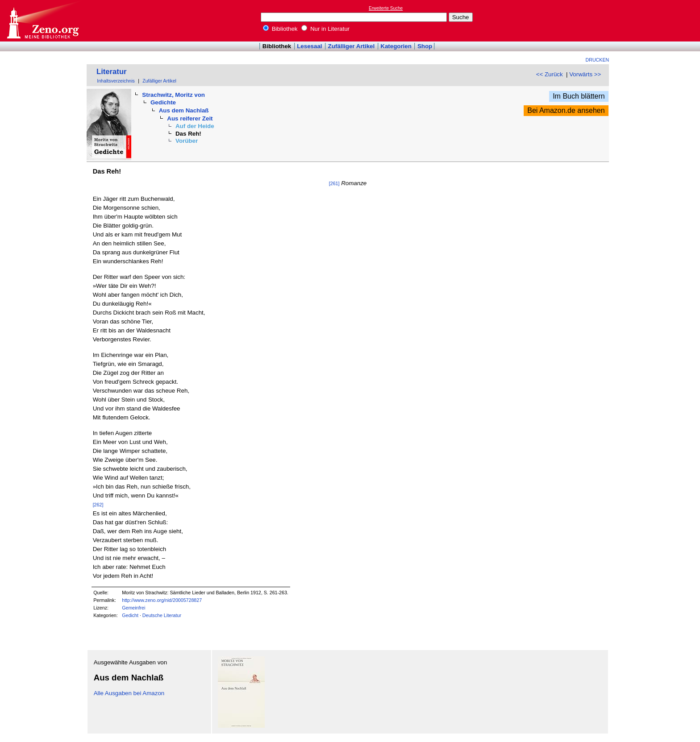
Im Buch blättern (579, 96)
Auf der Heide (195, 126)
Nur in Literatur (325, 29)
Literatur (112, 72)
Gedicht (130, 615)
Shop (425, 46)
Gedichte (163, 102)
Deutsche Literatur (162, 615)
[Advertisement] (659, 21)
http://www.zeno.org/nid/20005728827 (162, 600)
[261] (334, 183)
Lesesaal (309, 46)
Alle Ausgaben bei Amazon (129, 693)
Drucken (598, 60)
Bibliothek (280, 29)
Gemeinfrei (133, 608)
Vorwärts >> (585, 74)
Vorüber (187, 141)
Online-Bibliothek (42, 21)
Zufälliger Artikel (352, 46)
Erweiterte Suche (386, 8)
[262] (98, 505)
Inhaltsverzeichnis (116, 81)
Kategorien (396, 46)
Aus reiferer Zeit (190, 118)
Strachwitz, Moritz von (173, 95)
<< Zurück (550, 74)
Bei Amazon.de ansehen (566, 110)
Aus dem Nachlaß (184, 110)
